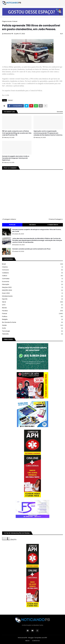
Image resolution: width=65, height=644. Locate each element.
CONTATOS (36, 641)
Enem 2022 (32, 293)
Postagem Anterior (10, 219)
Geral (32, 302)
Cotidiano (32, 273)
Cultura (32, 276)
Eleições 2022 (32, 287)
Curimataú (32, 279)
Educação (32, 284)
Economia (32, 282)
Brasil (32, 264)
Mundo (32, 308)
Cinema (32, 267)
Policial (15, 21)
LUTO (32, 305)
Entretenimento (32, 296)
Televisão (32, 334)
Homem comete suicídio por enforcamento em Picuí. (32, 249)
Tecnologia (32, 331)
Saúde (32, 325)
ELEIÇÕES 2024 (32, 290)
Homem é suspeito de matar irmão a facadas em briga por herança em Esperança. (16, 158)
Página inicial (7, 21)
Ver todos (60, 112)
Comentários (53, 225)
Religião (32, 319)
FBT (46, 638)
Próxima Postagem (55, 219)
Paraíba (32, 311)
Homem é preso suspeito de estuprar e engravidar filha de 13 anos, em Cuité (37, 230)
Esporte (32, 299)
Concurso (32, 270)
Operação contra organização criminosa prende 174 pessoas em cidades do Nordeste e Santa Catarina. (48, 133)
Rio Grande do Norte (32, 322)
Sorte (32, 328)
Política (32, 317)
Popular (12, 225)
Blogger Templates (35, 638)
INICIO (28, 641)
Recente (32, 225)
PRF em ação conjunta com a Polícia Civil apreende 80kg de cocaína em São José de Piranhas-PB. (17, 133)
